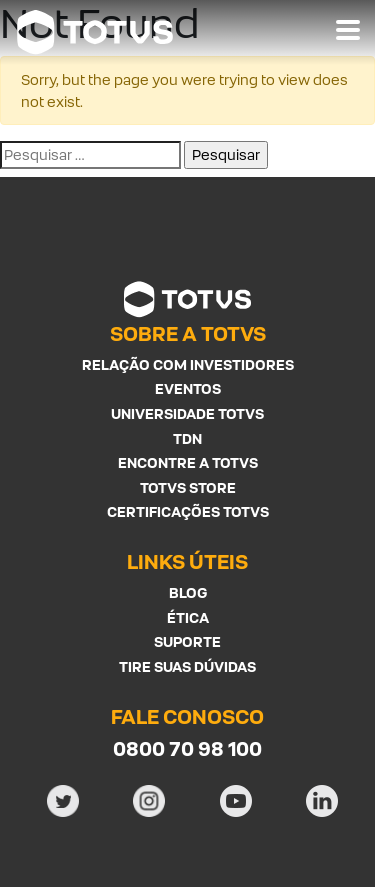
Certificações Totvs (188, 511)
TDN (187, 438)
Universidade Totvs (187, 413)
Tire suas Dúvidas (187, 666)
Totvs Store (188, 487)
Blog (188, 592)
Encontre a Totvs (188, 462)
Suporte (187, 641)
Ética (188, 617)
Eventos (188, 388)
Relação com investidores (188, 364)
